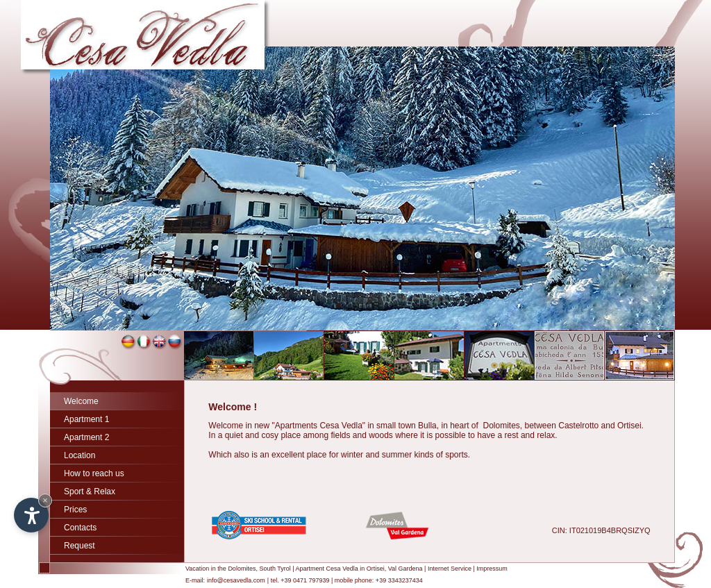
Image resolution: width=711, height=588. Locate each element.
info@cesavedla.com (236, 580)
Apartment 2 (86, 437)
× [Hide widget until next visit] (45, 500)
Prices (75, 510)
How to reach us (94, 473)
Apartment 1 (86, 419)
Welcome (81, 401)
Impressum (492, 569)
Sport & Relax (90, 492)
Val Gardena (405, 569)
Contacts (80, 528)
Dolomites (242, 569)
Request (80, 546)
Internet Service (450, 569)
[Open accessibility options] (31, 515)
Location (80, 455)
